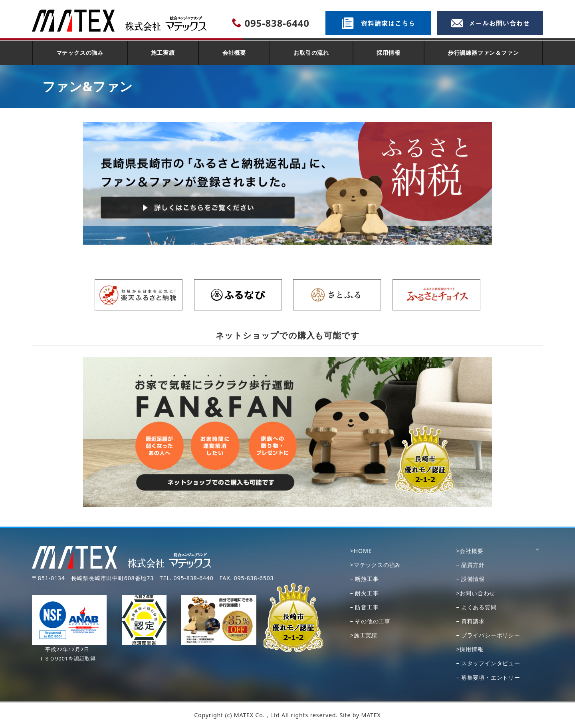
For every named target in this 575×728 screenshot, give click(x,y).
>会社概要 (470, 551)
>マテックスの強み (376, 565)
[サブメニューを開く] (537, 551)
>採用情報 (470, 649)
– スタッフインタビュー (488, 663)
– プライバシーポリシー (488, 635)
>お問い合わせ (476, 593)
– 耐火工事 (365, 593)
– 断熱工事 (365, 579)
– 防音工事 (365, 607)
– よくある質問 (476, 607)
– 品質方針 (470, 565)
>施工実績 (364, 635)
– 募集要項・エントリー (488, 677)
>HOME (361, 551)
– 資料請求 (470, 621)
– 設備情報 (470, 579)
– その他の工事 (370, 621)
